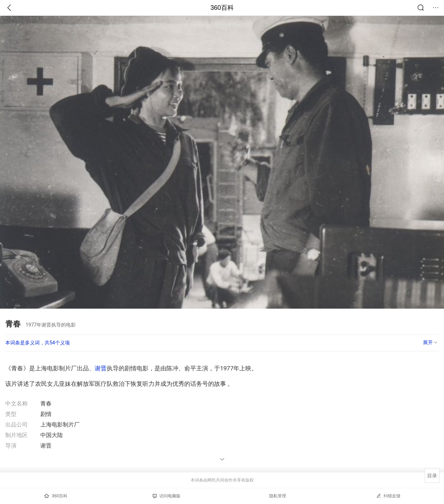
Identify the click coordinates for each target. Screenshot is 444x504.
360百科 (222, 8)
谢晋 (101, 368)
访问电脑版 (167, 496)
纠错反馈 (388, 496)
